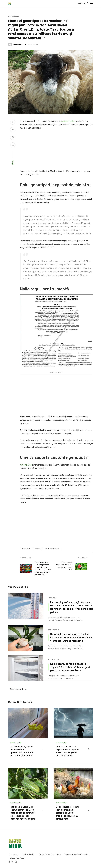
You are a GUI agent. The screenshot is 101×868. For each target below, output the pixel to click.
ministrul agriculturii (67, 121)
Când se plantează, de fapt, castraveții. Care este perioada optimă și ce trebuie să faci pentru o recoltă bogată (23, 813)
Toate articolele (28, 854)
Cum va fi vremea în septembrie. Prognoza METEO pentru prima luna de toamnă (67, 751)
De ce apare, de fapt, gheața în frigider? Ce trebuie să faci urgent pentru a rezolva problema (70, 667)
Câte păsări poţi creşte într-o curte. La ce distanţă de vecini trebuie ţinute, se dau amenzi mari (68, 813)
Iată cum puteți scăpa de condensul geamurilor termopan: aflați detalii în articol (22, 751)
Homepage (14, 854)
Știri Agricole (13, 16)
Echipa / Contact (17, 858)
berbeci (38, 549)
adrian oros (26, 549)
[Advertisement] (56, 150)
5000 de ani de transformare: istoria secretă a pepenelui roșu (64, 566)
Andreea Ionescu (20, 45)
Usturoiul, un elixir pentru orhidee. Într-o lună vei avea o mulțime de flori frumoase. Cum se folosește (72, 637)
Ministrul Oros (26, 465)
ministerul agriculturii (52, 549)
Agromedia (52, 598)
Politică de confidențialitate (50, 854)
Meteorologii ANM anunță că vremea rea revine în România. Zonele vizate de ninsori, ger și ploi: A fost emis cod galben (71, 607)
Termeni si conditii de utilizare (77, 854)
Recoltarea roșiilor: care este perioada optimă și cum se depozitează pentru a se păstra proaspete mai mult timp (43, 569)
